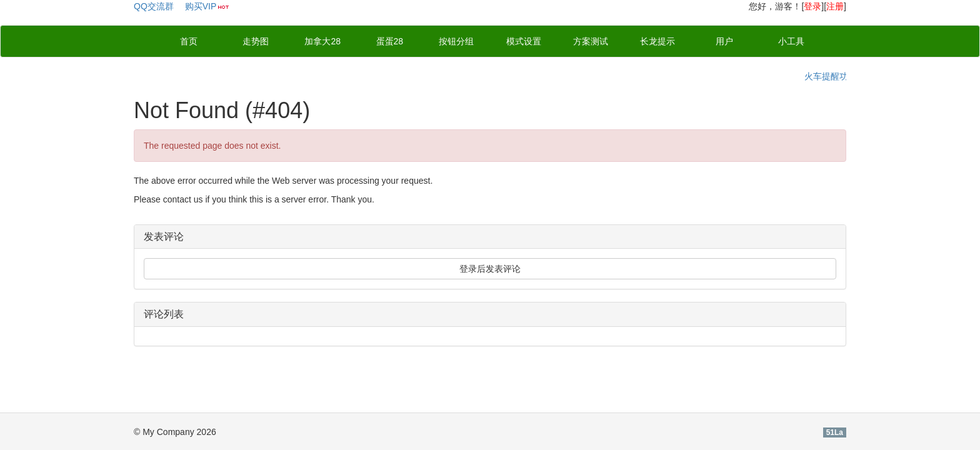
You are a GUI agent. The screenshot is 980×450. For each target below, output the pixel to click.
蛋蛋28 (390, 41)
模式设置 (524, 41)
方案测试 (591, 41)
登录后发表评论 (490, 269)
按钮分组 (456, 41)
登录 (812, 6)
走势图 (256, 41)
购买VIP (201, 6)
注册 (835, 6)
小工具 (791, 41)
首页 (189, 41)
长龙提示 (657, 41)
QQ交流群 (154, 6)
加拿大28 (322, 41)
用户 (724, 41)
